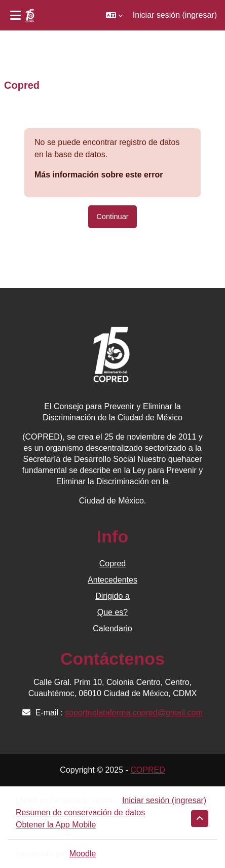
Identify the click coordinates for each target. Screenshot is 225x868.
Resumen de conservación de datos (80, 812)
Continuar (112, 216)
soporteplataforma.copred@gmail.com (134, 713)
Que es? (113, 612)
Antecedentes (113, 580)
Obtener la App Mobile (56, 825)
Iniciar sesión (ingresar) (175, 15)
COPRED (147, 770)
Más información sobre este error (99, 175)
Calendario (112, 628)
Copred (113, 564)
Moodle (83, 854)
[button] (114, 15)
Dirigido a (113, 596)
